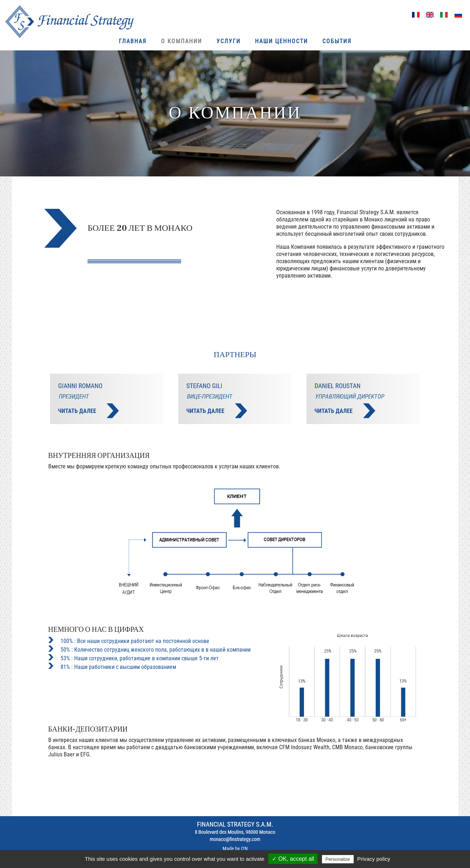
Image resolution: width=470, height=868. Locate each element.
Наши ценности (281, 41)
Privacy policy (374, 859)
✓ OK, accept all (293, 859)
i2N (244, 849)
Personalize (338, 859)
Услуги (229, 41)
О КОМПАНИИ (182, 41)
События (337, 41)
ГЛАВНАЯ (133, 41)
